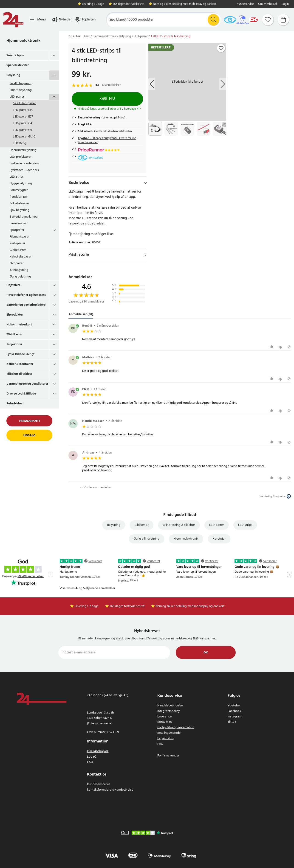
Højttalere (13, 285)
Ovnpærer (17, 263)
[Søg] (163, 20)
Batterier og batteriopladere (26, 305)
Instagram (235, 717)
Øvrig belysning (20, 277)
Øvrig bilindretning (147, 539)
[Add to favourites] (221, 48)
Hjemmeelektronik (23, 41)
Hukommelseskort (19, 325)
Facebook (234, 711)
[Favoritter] (268, 20)
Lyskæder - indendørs (25, 164)
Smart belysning (21, 90)
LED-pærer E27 (23, 117)
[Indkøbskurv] (283, 20)
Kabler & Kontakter (20, 364)
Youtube (234, 706)
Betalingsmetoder (170, 733)
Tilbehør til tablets (19, 374)
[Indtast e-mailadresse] (114, 652)
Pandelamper (19, 197)
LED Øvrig (20, 143)
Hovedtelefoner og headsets (26, 295)
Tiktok (232, 722)
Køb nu (107, 99)
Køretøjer (219, 539)
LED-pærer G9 (22, 130)
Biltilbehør (142, 525)
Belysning (13, 75)
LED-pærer (17, 97)
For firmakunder (168, 756)
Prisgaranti (30, 421)
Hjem (86, 36)
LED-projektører (21, 157)
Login (285, 4)
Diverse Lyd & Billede (21, 394)
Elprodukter (15, 315)
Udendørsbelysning (23, 150)
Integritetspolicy (169, 711)
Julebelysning (19, 270)
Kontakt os (165, 722)
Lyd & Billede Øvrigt (20, 354)
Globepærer (18, 250)
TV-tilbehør (14, 335)
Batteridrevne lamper (24, 217)
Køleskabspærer (21, 257)
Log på (92, 757)
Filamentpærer (20, 237)
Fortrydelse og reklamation (176, 727)
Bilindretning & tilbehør (179, 525)
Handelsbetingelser (171, 706)
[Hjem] (13, 20)
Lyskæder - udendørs (24, 170)
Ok (206, 653)
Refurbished (15, 404)
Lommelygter (19, 190)
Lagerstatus (165, 738)
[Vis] (146, 255)
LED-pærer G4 (23, 123)
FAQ (90, 762)
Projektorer (14, 344)
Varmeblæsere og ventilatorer (27, 384)
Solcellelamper (20, 203)
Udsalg (29, 435)
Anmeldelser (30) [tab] (81, 314)
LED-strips (17, 177)
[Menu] (38, 20)
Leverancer (165, 717)
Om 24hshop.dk (268, 4)
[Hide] (146, 183)
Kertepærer (17, 243)
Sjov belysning (20, 210)
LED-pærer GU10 (24, 137)
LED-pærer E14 (23, 110)
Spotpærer (17, 230)
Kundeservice (245, 4)
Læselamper (18, 223)
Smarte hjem (15, 55)
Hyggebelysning (21, 183)
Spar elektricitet (18, 65)
